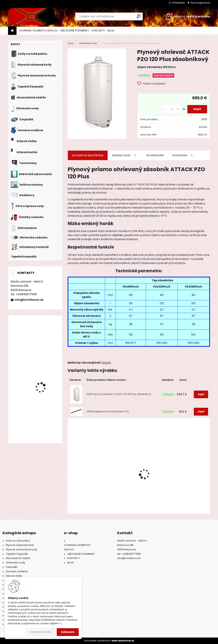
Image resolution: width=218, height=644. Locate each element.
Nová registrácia (200, 3)
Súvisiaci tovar (125, 155)
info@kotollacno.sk (29, 300)
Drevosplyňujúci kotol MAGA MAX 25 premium (44, 418)
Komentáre (183, 155)
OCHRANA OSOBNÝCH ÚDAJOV (38, 31)
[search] (139, 16)
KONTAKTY (98, 31)
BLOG (111, 31)
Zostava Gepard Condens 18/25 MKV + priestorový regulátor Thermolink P (43, 389)
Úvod (71, 43)
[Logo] (31, 16)
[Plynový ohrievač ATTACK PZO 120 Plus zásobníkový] (97, 94)
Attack (106, 363)
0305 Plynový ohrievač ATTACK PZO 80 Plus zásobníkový (119, 394)
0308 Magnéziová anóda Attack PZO (108, 412)
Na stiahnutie (155, 155)
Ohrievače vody (88, 43)
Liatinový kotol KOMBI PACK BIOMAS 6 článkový (185, 485)
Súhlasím (68, 632)
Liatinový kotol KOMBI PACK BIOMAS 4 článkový (45, 333)
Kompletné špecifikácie (88, 155)
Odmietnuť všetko (40, 632)
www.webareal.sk (123, 641)
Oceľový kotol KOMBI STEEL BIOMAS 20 (88, 485)
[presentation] (69, 468)
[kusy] (170, 109)
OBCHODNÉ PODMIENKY (75, 31)
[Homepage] (12, 31)
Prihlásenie (178, 3)
